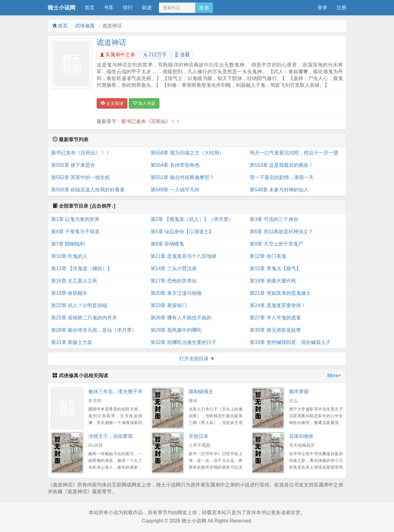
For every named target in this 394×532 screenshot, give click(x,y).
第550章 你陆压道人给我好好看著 (88, 190)
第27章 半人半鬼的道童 (275, 318)
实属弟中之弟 (117, 55)
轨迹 (147, 8)
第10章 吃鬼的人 (69, 256)
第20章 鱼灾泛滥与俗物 (176, 293)
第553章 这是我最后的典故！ (281, 165)
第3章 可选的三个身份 (274, 219)
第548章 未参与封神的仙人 (279, 190)
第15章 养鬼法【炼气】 (275, 268)
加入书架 (144, 103)
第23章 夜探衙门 (169, 305)
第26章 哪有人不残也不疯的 (181, 318)
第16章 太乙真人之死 (74, 281)
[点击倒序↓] (103, 206)
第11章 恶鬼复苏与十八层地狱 (183, 256)
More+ (334, 376)
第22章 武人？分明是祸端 (79, 305)
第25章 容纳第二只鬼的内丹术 (84, 318)
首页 (90, 8)
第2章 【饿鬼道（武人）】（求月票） (192, 219)
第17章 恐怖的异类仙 (174, 281)
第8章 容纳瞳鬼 (167, 244)
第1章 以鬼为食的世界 (75, 219)
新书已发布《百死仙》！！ (151, 121)
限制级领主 (201, 392)
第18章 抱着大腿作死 (273, 281)
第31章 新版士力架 (72, 342)
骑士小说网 (62, 8)
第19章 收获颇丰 (69, 293)
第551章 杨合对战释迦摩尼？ (182, 177)
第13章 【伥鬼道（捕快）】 (82, 268)
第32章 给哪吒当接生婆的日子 (183, 342)
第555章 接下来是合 (73, 165)
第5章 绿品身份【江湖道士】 (182, 232)
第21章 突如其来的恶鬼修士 (280, 293)
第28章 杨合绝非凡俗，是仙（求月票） (94, 330)
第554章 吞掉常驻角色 (175, 165)
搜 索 (204, 8)
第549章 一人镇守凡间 (175, 190)
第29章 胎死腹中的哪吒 (176, 330)
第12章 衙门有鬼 (268, 256)
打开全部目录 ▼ (197, 359)
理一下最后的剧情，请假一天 (282, 177)
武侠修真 (85, 26)
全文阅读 (112, 103)
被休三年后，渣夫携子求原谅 (120, 392)
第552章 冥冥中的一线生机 (80, 177)
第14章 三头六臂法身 (174, 268)
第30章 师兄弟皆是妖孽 (275, 330)
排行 (128, 8)
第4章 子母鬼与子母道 (75, 232)
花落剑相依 (301, 436)
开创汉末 (199, 436)
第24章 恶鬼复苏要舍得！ (278, 305)
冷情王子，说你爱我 (111, 436)
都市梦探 (299, 392)
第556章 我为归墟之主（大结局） (187, 153)
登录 (322, 8)
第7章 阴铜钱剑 (68, 244)
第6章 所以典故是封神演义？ (281, 232)
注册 (341, 8)
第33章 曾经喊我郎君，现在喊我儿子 (290, 342)
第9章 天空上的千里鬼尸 (276, 244)
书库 (109, 8)
